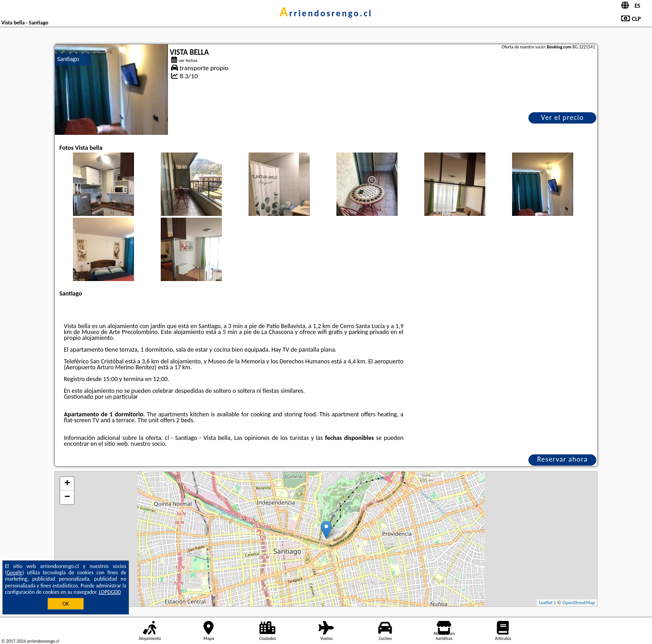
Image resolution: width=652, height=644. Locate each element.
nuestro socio (148, 444)
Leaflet (546, 603)
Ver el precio (562, 117)
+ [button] (67, 484)
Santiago (68, 59)
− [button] (67, 497)
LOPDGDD (110, 592)
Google (15, 572)
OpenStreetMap (579, 603)
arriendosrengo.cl (326, 13)
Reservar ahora (562, 459)
